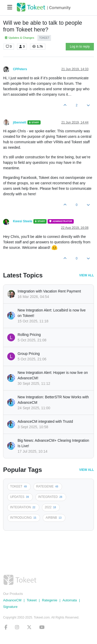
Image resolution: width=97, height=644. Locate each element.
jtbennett (20, 122)
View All (87, 275)
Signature (10, 607)
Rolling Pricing (29, 335)
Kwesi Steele (23, 221)
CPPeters (20, 69)
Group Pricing (29, 354)
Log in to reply (80, 47)
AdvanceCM (12, 600)
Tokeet (32, 600)
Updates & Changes (19, 38)
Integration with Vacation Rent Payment (49, 291)
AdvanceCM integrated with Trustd (45, 421)
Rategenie (50, 600)
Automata (70, 600)
